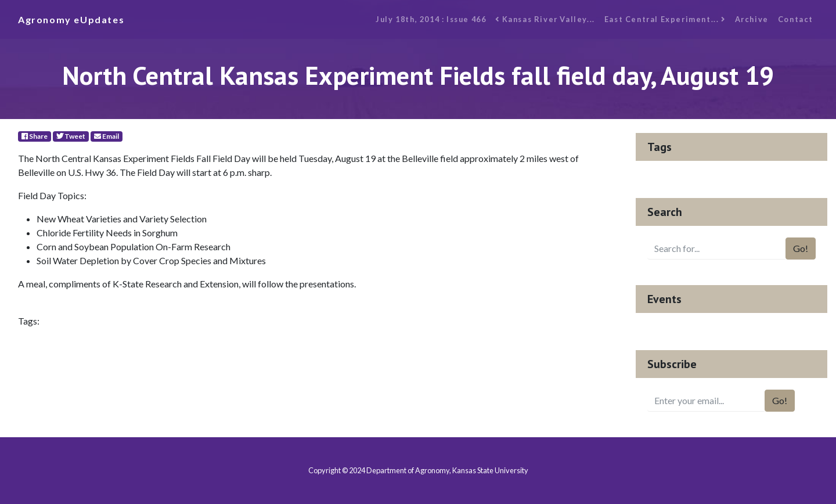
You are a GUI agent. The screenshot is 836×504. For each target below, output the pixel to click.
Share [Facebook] (35, 136)
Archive (752, 19)
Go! (801, 248)
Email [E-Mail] (107, 136)
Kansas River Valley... (545, 19)
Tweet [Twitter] (71, 136)
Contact (796, 19)
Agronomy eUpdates (71, 19)
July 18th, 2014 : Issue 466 (431, 19)
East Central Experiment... (665, 19)
